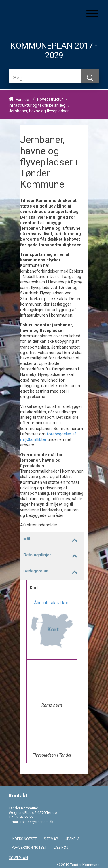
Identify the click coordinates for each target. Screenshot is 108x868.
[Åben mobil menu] (92, 14)
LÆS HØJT (62, 848)
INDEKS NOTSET (24, 839)
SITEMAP (51, 839)
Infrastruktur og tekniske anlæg (37, 105)
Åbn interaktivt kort (52, 603)
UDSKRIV (72, 839)
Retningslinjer (53, 556)
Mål (53, 540)
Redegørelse (53, 572)
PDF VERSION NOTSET (29, 848)
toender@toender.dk (37, 822)
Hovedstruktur (50, 99)
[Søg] (45, 78)
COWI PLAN (18, 858)
